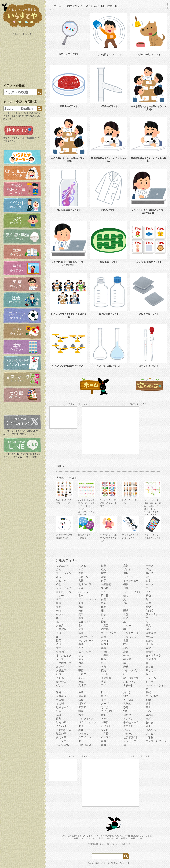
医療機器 (106, 584)
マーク (150, 584)
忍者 (81, 715)
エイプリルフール (156, 741)
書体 (103, 741)
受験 (59, 607)
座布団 (105, 644)
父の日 (150, 711)
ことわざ (61, 726)
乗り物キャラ (131, 722)
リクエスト (62, 566)
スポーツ (84, 577)
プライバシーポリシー (110, 844)
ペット (60, 614)
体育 (81, 659)
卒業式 (60, 678)
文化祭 (82, 685)
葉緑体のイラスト (109, 262)
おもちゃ (61, 581)
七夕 (81, 726)
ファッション (64, 573)
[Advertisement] (22, 58)
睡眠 (126, 611)
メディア (106, 640)
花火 (103, 700)
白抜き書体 (85, 745)
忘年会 (105, 707)
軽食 (59, 603)
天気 (81, 682)
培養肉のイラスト (69, 106)
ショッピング (64, 588)
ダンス (60, 659)
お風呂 (105, 625)
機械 (126, 584)
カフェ (150, 667)
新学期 (82, 704)
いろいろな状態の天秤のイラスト (69, 366)
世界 (126, 614)
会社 (59, 569)
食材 (81, 625)
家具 (103, 592)
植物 (103, 622)
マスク (82, 629)
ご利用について (74, 6)
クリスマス (130, 637)
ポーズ (150, 566)
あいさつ (128, 692)
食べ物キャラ (153, 655)
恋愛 (81, 607)
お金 (81, 569)
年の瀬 (60, 704)
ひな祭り (84, 734)
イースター (107, 737)
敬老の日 (61, 734)
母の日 (150, 715)
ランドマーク (131, 633)
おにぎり (151, 722)
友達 (103, 599)
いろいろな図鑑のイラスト (149, 262)
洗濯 (103, 682)
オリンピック (64, 655)
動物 (148, 596)
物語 (148, 629)
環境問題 (151, 633)
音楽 (81, 588)
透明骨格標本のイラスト (69, 210)
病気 (126, 566)
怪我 (59, 640)
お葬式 (82, 663)
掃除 (103, 611)
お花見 (82, 696)
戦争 (103, 614)
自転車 (150, 652)
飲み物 (105, 588)
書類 (103, 637)
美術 (81, 611)
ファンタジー (153, 614)
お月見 (105, 734)
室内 (103, 667)
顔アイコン (85, 737)
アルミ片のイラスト (149, 314)
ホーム (57, 6)
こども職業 (152, 696)
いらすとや (105, 863)
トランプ (61, 741)
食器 (126, 640)
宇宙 (81, 670)
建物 (103, 577)
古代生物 (128, 685)
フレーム (151, 678)
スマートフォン (132, 592)
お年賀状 (61, 629)
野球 (59, 674)
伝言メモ (61, 737)
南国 (81, 633)
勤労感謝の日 (131, 737)
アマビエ (151, 734)
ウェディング (109, 633)
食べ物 (150, 573)
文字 (148, 581)
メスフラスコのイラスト (109, 366)
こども (82, 566)
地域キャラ (62, 707)
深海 (59, 692)
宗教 (148, 648)
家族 (81, 581)
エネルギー (85, 652)
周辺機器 (151, 659)
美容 (81, 614)
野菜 (103, 603)
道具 (103, 569)
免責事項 (126, 844)
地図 (126, 696)
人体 (148, 603)
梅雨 (103, 659)
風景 (81, 618)
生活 (59, 599)
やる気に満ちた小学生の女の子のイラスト (108, 538)
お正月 (127, 603)
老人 (148, 592)
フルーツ (128, 625)
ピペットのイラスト (149, 366)
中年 (81, 644)
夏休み (150, 637)
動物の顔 (61, 722)
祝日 (59, 715)
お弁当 (150, 682)
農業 (126, 652)
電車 (59, 648)
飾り (81, 655)
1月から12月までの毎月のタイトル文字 (108, 503)
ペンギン (128, 719)
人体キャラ (62, 696)
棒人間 (127, 659)
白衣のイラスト (109, 210)
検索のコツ (31, 138)
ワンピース (107, 730)
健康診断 (106, 678)
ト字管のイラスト (109, 106)
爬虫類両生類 (131, 678)
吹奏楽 (82, 674)
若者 (126, 596)
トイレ (105, 674)
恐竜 (126, 707)
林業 (81, 711)
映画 (126, 644)
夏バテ (82, 678)
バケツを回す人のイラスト (109, 55)
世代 (103, 696)
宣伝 (103, 745)
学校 (148, 569)
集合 (148, 663)
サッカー (151, 670)
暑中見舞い (130, 726)
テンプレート (86, 640)
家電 (103, 581)
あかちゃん (85, 622)
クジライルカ (86, 719)
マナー (60, 596)
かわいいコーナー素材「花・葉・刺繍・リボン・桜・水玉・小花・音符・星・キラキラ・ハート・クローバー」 (153, 509)
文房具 (60, 625)
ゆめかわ (151, 730)
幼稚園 (60, 652)
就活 (126, 618)
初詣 (148, 700)
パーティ (84, 592)
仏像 (81, 700)
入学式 (127, 704)
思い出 (105, 663)
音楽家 (82, 707)
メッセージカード (133, 741)
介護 (59, 633)
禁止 (148, 707)
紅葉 (59, 711)
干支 (148, 625)
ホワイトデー (109, 726)
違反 (126, 573)
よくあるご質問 (95, 6)
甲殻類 (60, 700)
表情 (59, 611)
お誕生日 (61, 670)
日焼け (127, 715)
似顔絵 (150, 611)
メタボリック (64, 663)
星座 (81, 730)
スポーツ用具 (86, 637)
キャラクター (131, 581)
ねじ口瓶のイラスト (109, 314)
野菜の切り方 (64, 730)
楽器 (103, 648)
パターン (128, 734)
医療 (81, 573)
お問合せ (112, 6)
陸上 (148, 726)
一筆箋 (150, 737)
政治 (59, 644)
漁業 (81, 692)
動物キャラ (85, 584)
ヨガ (148, 719)
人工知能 (128, 700)
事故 (103, 573)
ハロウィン (130, 682)
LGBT (104, 719)
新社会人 (61, 682)
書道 (103, 715)
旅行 (148, 577)
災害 (81, 603)
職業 (103, 566)
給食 (148, 704)
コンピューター (65, 592)
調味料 (105, 629)
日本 (126, 588)
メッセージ (152, 644)
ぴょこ (60, 685)
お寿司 (105, 655)
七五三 (82, 741)
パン (126, 648)
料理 (59, 584)
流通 (126, 667)
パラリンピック (87, 722)
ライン (105, 685)
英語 (103, 670)
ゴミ (81, 648)
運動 (103, 607)
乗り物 (105, 596)
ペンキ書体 (62, 745)
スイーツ (128, 577)
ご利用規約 (93, 844)
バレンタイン (131, 670)
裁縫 (148, 692)
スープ (105, 704)
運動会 (60, 667)
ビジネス (128, 569)
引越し (105, 652)
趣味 (59, 577)
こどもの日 (107, 711)
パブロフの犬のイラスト (149, 55)
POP (126, 655)
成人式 (127, 730)
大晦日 (105, 722)
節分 (59, 719)
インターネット (87, 599)
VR (125, 711)
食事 (81, 596)
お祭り (150, 640)
